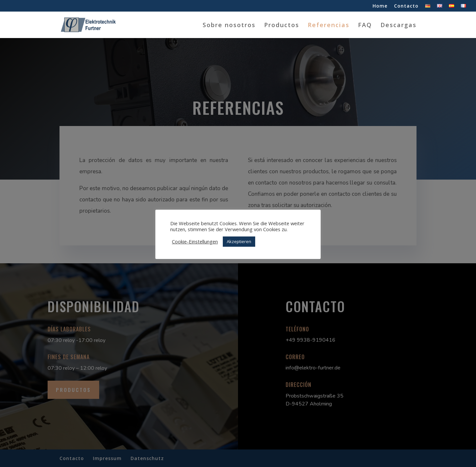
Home (380, 6)
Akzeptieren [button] (239, 241)
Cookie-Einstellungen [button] (195, 241)
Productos (282, 26)
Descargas (398, 26)
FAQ (365, 26)
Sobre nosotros (229, 26)
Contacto (406, 6)
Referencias (329, 26)
